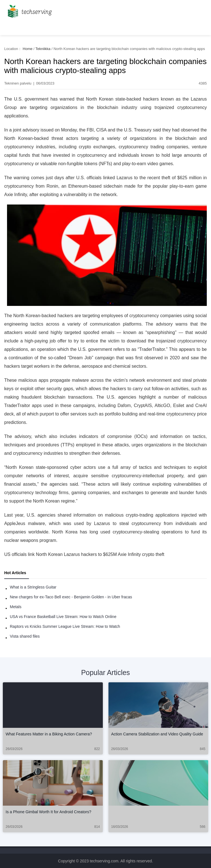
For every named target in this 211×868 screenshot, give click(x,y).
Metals (16, 607)
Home (28, 49)
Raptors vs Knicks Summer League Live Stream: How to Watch (65, 626)
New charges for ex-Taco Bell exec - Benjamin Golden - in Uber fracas (71, 597)
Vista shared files (25, 636)
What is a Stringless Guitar (33, 587)
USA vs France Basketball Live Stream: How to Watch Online (63, 617)
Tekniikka (43, 49)
